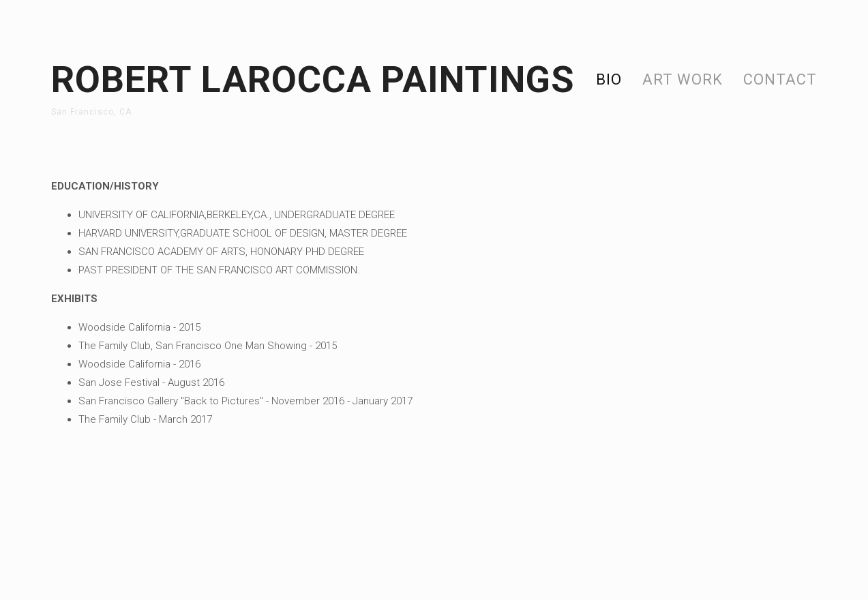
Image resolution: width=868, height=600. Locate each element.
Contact (780, 79)
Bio (609, 79)
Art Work (683, 79)
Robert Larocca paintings (313, 79)
